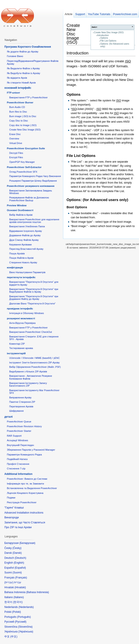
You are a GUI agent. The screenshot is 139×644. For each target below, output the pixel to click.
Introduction (103, 35)
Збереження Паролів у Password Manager (31, 450)
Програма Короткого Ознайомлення (28, 47)
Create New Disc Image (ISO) (109, 32)
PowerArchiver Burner (20, 102)
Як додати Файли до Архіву (23, 52)
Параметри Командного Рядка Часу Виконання (35, 176)
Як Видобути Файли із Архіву (23, 73)
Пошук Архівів (17, 253)
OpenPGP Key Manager (22, 162)
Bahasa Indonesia (37, 592)
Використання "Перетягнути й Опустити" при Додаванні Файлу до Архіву (34, 298)
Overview (14, 139)
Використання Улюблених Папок (27, 226)
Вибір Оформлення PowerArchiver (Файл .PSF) (35, 367)
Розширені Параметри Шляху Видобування (33, 181)
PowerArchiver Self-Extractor (24, 167)
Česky (17, 548)
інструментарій (16, 353)
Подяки (11, 498)
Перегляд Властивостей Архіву (26, 249)
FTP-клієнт (13, 93)
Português (24, 617)
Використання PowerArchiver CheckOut (31, 332)
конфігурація (15, 267)
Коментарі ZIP (17, 344)
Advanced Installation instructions (24, 513)
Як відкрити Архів (17, 78)
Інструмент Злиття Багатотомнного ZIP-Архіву (34, 363)
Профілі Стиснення (18, 464)
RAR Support (14, 436)
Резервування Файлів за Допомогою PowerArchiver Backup (29, 199)
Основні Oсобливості (20, 210)
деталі (9, 417)
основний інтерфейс (18, 88)
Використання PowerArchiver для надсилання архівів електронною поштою (34, 221)
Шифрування (16, 411)
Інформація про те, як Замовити (25, 484)
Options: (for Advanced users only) (97, 200)
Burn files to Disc (18, 112)
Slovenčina (25, 627)
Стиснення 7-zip (16, 469)
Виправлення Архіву (20, 398)
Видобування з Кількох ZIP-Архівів (28, 371)
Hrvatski (20, 587)
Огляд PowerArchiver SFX (23, 172)
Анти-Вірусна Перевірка (22, 323)
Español (20, 568)
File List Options (108, 41)
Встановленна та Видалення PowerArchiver (32, 488)
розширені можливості (21, 318)
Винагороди (12, 517)
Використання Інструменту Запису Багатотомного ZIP (28, 384)
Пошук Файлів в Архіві (21, 258)
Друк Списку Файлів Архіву (24, 240)
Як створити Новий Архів (21, 83)
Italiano (19, 597)
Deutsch (20, 558)
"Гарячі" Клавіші (14, 508)
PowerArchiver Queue (19, 422)
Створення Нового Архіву (23, 262)
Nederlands (26, 607)
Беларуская (27, 543)
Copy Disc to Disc (18, 121)
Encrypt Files (16, 157)
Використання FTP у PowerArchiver (28, 97)
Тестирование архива (21, 348)
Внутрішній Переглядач (20, 445)
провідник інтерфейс (20, 309)
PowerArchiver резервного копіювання (31, 186)
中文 (14, 637)
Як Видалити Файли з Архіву (23, 68)
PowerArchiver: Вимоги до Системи (27, 479)
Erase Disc (15, 134)
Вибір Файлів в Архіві (21, 215)
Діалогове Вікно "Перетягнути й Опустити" (32, 304)
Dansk (17, 553)
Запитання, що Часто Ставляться (25, 522)
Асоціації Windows (17, 440)
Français (21, 578)
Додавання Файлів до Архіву (25, 235)
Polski (16, 612)
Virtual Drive (16, 143)
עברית (9, 582)
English (19, 563)
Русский (21, 622)
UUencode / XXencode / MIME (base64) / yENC (34, 358)
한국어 (18, 602)
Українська (26, 632)
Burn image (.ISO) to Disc (23, 116)
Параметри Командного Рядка (24, 455)
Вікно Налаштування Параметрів (27, 272)
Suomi (17, 573)
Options (104, 38)
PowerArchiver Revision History (24, 426)
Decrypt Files (16, 153)
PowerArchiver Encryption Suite (26, 148)
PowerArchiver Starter (19, 431)
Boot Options (77, 207)
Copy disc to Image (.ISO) (23, 125)
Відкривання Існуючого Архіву (26, 231)
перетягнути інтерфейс (21, 277)
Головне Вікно (15, 56)
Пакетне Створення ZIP (22, 402)
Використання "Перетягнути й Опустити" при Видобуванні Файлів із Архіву (34, 290)
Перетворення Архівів (21, 406)
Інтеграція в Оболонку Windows (26, 313)
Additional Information (18, 474)
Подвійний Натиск (17, 459)
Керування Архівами (20, 245)
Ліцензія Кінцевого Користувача (25, 493)
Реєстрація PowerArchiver (22, 502)
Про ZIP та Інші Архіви (18, 527)
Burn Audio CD (17, 107)
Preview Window (17, 205)
